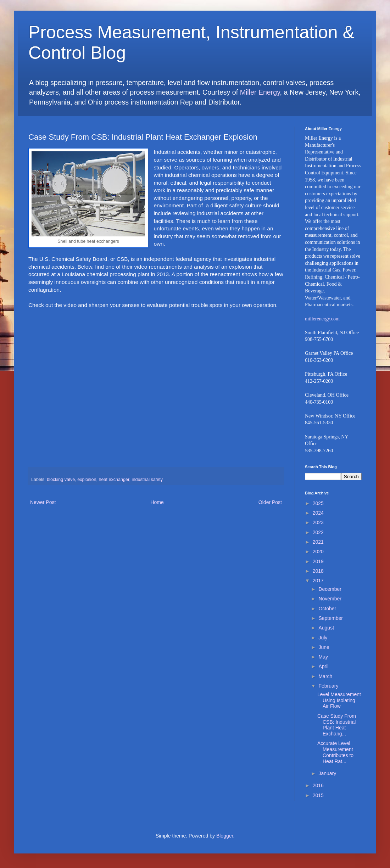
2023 (318, 522)
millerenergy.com (322, 319)
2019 (318, 561)
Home (157, 502)
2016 (318, 785)
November (330, 599)
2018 (318, 571)
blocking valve (61, 480)
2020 (318, 551)
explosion (87, 480)
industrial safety (147, 480)
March (325, 676)
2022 (318, 532)
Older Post (270, 502)
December (330, 589)
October (327, 609)
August (326, 628)
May (323, 657)
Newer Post (43, 502)
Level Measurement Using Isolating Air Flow (339, 700)
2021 (318, 542)
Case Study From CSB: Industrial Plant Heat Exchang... (337, 725)
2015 (318, 795)
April (323, 666)
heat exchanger (114, 480)
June (324, 647)
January (327, 773)
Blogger (225, 836)
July (323, 638)
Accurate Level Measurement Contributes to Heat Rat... (335, 752)
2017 (318, 581)
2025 (318, 503)
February (328, 686)
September (330, 618)
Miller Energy (260, 92)
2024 (318, 513)
